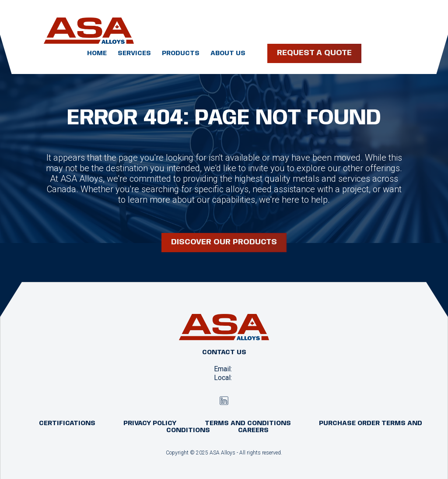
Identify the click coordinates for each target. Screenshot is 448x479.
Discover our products (224, 242)
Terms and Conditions (248, 423)
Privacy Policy (150, 423)
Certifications (67, 423)
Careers (253, 430)
